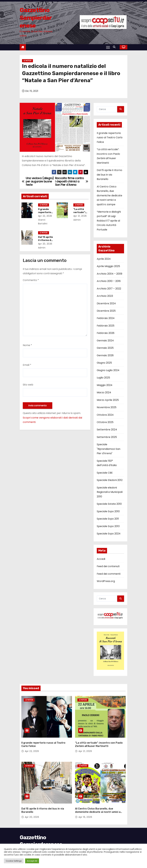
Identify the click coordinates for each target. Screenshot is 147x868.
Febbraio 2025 (106, 326)
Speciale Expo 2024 (109, 534)
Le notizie (27, 61)
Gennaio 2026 (105, 355)
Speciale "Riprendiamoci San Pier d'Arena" (109, 449)
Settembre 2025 (107, 437)
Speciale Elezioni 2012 (110, 480)
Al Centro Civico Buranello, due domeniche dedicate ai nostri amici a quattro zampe (109, 195)
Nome (27, 345)
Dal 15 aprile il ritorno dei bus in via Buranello (109, 175)
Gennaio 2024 (105, 341)
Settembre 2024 (107, 430)
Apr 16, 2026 (85, 812)
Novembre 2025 (107, 407)
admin (43, 248)
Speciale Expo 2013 (108, 526)
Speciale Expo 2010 (108, 511)
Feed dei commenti (109, 574)
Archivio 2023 (105, 296)
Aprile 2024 (104, 259)
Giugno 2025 (104, 363)
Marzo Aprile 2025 (108, 400)
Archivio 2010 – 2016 (109, 281)
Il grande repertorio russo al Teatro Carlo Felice (110, 138)
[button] (115, 47)
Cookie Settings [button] (14, 861)
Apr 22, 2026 (46, 216)
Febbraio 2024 (106, 318)
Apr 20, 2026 (46, 244)
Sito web (28, 385)
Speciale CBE (105, 473)
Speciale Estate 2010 (109, 504)
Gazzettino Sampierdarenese (36, 18)
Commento (31, 280)
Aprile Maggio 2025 (108, 266)
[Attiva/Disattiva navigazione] (108, 47)
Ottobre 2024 (105, 415)
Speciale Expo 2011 (108, 519)
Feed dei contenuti (108, 566)
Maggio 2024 (105, 385)
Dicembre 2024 (106, 303)
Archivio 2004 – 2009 (109, 274)
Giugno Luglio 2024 (108, 370)
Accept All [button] (32, 861)
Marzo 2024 (104, 392)
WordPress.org (106, 581)
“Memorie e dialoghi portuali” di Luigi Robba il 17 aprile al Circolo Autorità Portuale (109, 221)
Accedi (101, 559)
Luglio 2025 (103, 378)
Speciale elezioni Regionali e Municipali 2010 (110, 492)
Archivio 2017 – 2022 (109, 289)
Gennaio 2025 (105, 348)
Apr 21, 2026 (81, 216)
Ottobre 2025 (105, 422)
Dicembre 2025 (106, 311)
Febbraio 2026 (106, 333)
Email (27, 365)
